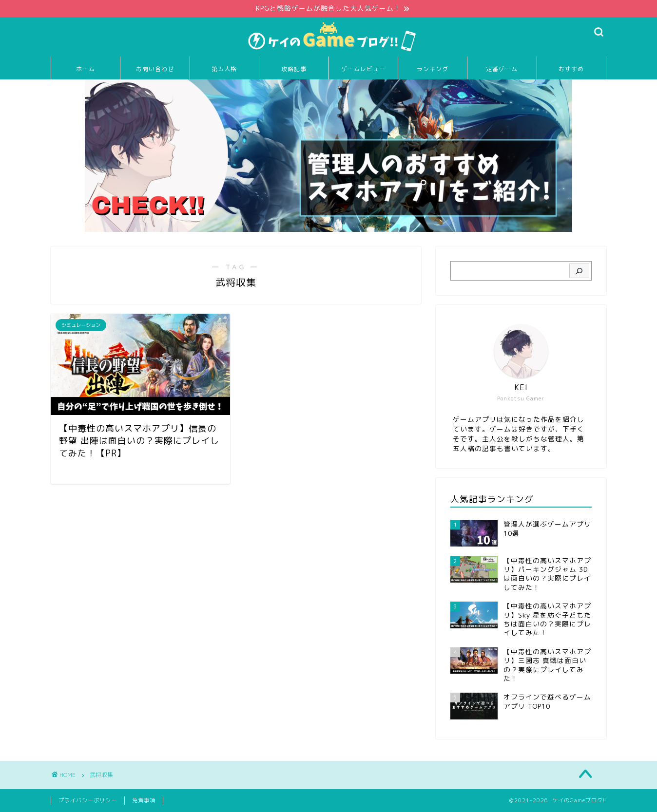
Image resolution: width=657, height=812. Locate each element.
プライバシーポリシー (88, 800)
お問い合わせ (155, 69)
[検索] (579, 271)
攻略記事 (294, 69)
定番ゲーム (502, 69)
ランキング (433, 69)
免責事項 (144, 800)
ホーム (86, 69)
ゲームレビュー (363, 69)
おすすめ (571, 69)
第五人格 (224, 69)
